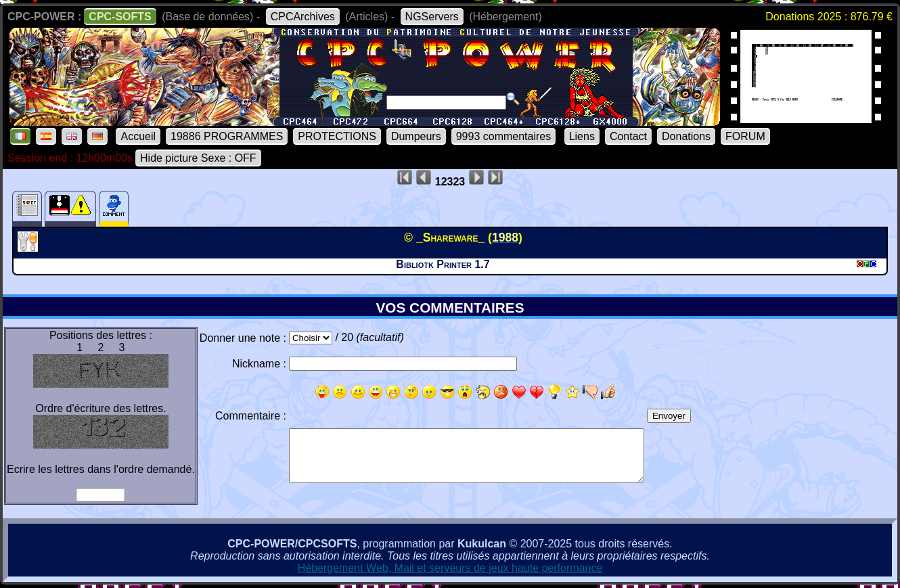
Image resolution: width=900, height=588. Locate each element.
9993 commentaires (504, 136)
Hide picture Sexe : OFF (198, 158)
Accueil (138, 136)
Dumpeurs (416, 136)
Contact (628, 136)
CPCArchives (303, 17)
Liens (582, 136)
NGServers (432, 17)
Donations (686, 136)
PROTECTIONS (337, 136)
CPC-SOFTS (120, 17)
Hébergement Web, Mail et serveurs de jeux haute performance (450, 568)
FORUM (745, 136)
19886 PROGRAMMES (227, 136)
